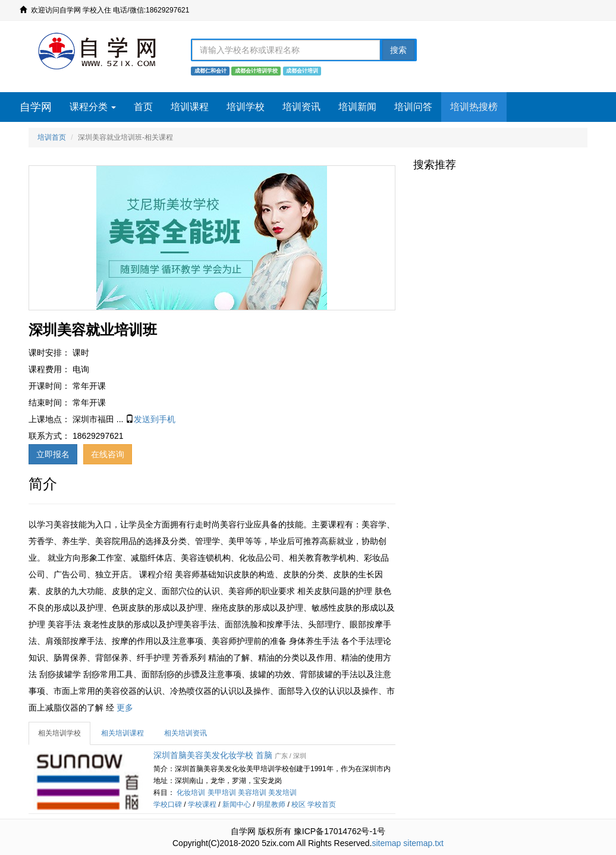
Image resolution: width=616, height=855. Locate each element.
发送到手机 (155, 419)
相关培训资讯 (186, 733)
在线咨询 (108, 454)
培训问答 (413, 107)
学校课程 (202, 804)
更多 (125, 708)
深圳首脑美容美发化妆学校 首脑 (213, 755)
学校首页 (322, 804)
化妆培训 (191, 793)
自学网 (36, 107)
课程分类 (93, 107)
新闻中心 (237, 804)
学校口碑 (168, 804)
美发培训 (282, 793)
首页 (143, 107)
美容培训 (252, 793)
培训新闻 (357, 107)
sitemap (386, 843)
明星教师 (271, 804)
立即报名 (53, 454)
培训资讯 (301, 107)
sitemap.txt (423, 843)
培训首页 (52, 137)
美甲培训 (222, 793)
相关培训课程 (122, 733)
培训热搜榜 (474, 107)
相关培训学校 (59, 733)
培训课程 (190, 107)
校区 (298, 804)
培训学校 (246, 107)
